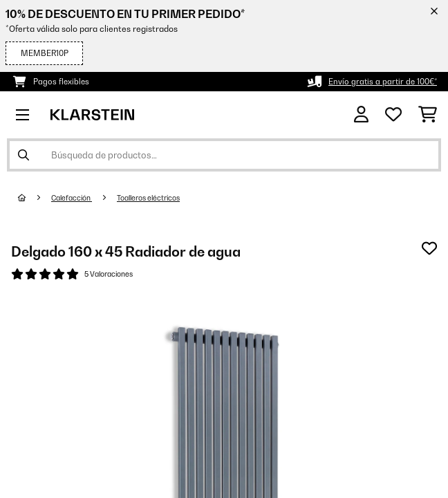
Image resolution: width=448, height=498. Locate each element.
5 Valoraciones (109, 274)
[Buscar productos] (224, 155)
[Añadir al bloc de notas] (429, 248)
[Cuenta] (361, 114)
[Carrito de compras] (428, 115)
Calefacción (72, 198)
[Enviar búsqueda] (24, 155)
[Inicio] (35, 198)
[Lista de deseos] (393, 115)
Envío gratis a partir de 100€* (383, 82)
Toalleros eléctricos (148, 198)
